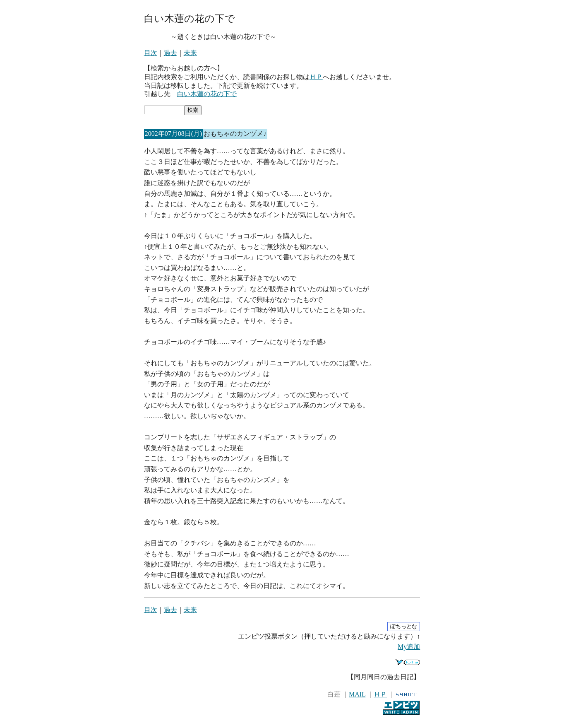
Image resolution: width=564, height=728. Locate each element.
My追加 (409, 647)
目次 (151, 53)
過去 (170, 53)
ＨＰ (316, 77)
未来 (190, 53)
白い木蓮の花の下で (207, 94)
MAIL (357, 694)
